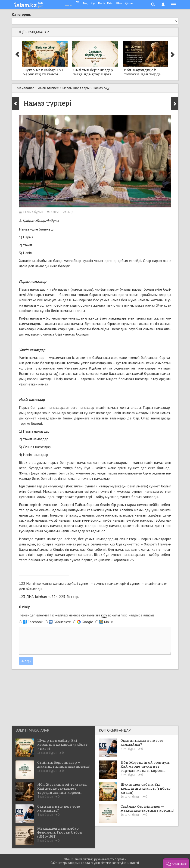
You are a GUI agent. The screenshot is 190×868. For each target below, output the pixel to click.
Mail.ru (109, 622)
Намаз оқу (101, 88)
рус (41, 6)
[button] (176, 863)
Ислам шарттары (76, 88)
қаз (41, 2)
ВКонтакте (62, 622)
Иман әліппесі (48, 88)
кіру (104, 615)
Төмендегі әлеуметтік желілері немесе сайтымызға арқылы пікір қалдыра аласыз (87, 615)
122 (102, 531)
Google (87, 622)
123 (131, 560)
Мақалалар (26, 88)
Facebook (35, 622)
